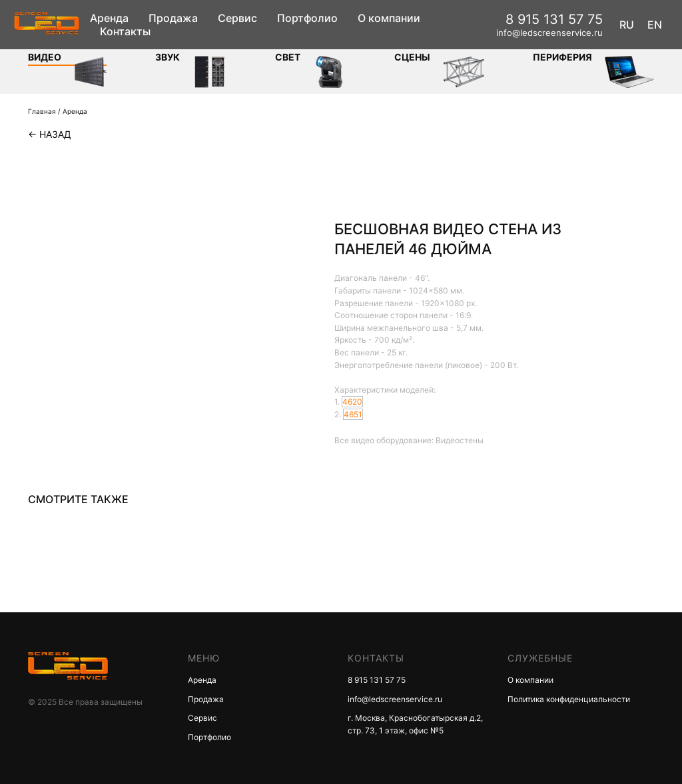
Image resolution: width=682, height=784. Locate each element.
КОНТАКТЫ (376, 658)
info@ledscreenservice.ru (549, 33)
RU (627, 25)
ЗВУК (168, 57)
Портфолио (307, 18)
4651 (353, 414)
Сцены (412, 57)
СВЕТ (288, 57)
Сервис (237, 18)
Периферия (562, 57)
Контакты (125, 31)
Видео (45, 57)
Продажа (173, 18)
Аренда (109, 18)
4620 (352, 402)
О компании (389, 18)
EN (655, 25)
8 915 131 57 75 (554, 19)
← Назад (50, 134)
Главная (42, 111)
